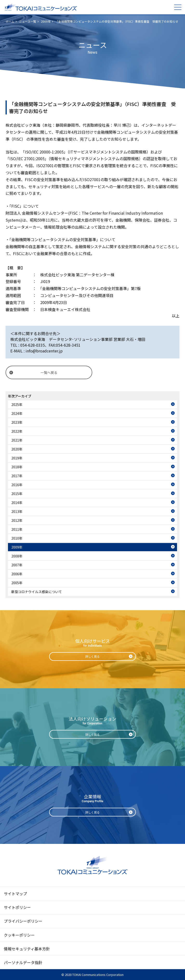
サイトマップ (15, 894)
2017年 (17, 476)
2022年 (17, 431)
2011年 (17, 529)
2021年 (17, 440)
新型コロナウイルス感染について (37, 592)
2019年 (17, 458)
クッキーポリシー (19, 935)
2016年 (17, 485)
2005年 (17, 583)
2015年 (17, 494)
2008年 (17, 556)
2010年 (17, 538)
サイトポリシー (17, 907)
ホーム (10, 21)
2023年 (17, 422)
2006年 (17, 574)
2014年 (17, 503)
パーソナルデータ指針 (23, 962)
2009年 (46, 21)
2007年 (17, 565)
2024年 (17, 413)
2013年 (17, 511)
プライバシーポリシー (23, 921)
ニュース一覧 (28, 21)
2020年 (17, 449)
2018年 (17, 467)
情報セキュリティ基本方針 (27, 949)
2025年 (17, 404)
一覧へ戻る (49, 372)
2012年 (17, 520)
